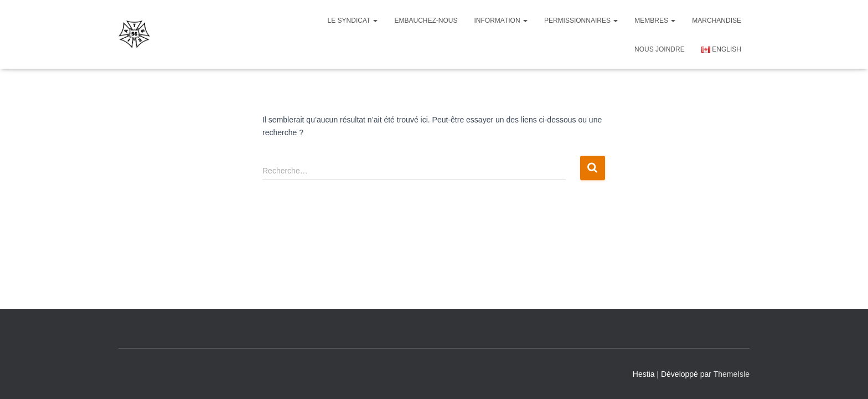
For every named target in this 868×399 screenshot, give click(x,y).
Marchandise (717, 21)
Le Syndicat (353, 21)
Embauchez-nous (426, 21)
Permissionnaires (581, 21)
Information (501, 21)
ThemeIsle (732, 374)
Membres (655, 21)
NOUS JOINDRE (660, 49)
